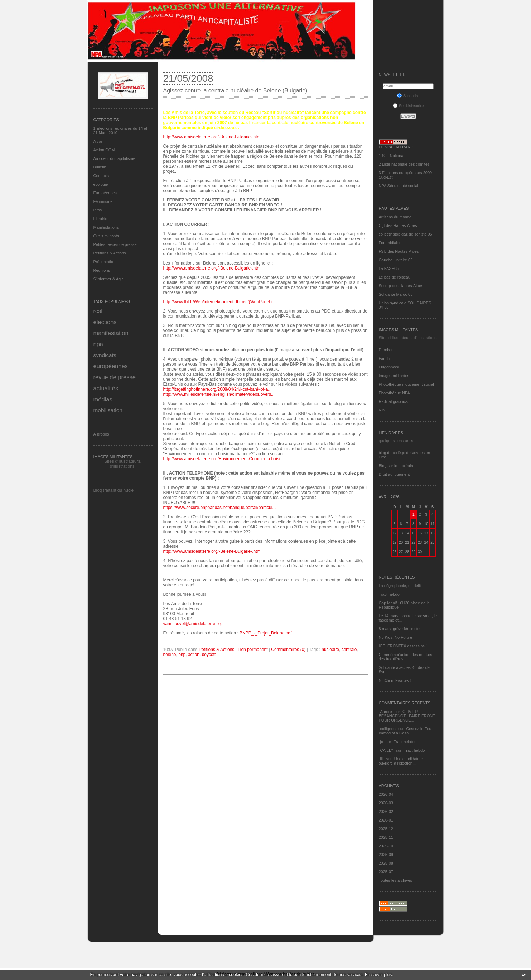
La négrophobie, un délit (400, 586)
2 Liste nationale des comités (404, 164)
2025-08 (386, 863)
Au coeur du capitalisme (114, 158)
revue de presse (115, 377)
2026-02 (386, 812)
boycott (209, 655)
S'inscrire (408, 96)
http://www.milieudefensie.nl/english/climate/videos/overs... (219, 394)
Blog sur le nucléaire (397, 466)
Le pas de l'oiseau (395, 277)
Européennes (105, 193)
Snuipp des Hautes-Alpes (401, 286)
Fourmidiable (390, 243)
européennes (111, 366)
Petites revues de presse (115, 244)
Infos (98, 210)
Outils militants (106, 236)
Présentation (105, 262)
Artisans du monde (395, 217)
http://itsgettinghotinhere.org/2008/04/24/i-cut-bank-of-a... (218, 389)
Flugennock (389, 367)
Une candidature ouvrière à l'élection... (401, 761)
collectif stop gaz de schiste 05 (406, 234)
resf (98, 311)
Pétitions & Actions (110, 253)
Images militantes (394, 376)
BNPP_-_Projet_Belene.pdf (265, 633)
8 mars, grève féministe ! (401, 629)
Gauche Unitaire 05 (396, 260)
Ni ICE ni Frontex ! (395, 680)
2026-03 (386, 803)
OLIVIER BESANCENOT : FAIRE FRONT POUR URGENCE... (407, 716)
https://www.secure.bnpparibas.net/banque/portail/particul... (220, 508)
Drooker (386, 350)
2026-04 (386, 794)
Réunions (102, 270)
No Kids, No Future (396, 637)
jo (382, 742)
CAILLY (387, 750)
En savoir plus (378, 975)
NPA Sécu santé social (399, 186)
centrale (349, 650)
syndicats (105, 355)
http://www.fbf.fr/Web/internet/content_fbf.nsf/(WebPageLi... (220, 302)
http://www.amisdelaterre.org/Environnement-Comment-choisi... (224, 459)
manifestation (111, 333)
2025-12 (386, 829)
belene (170, 655)
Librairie (100, 219)
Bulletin (100, 167)
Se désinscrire (408, 106)
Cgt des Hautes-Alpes (398, 225)
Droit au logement (394, 474)
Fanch (384, 358)
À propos (101, 434)
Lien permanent (253, 650)
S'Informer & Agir (108, 279)
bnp (182, 655)
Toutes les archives (396, 880)
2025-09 (386, 855)
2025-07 (386, 872)
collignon (388, 729)
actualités (106, 388)
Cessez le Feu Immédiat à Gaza (405, 731)
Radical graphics (393, 401)
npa (98, 344)
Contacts (101, 176)
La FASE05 (389, 268)
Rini (382, 410)
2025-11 (386, 837)
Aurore (386, 712)
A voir (98, 141)
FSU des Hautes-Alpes (399, 251)
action (194, 655)
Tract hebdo (389, 594)
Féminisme (103, 201)
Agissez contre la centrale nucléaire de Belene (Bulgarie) (235, 91)
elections (105, 322)
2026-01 (386, 820)
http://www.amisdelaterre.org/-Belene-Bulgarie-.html (213, 137)
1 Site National (392, 156)
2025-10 (386, 846)
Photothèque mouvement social (406, 384)
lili (382, 759)
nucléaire (330, 650)
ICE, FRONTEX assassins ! (403, 646)
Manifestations (106, 227)
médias (103, 399)
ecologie (101, 184)
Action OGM (104, 150)
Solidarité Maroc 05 (396, 294)
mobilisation (108, 410)
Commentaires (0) (288, 650)
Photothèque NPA (394, 393)
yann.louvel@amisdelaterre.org (193, 624)
